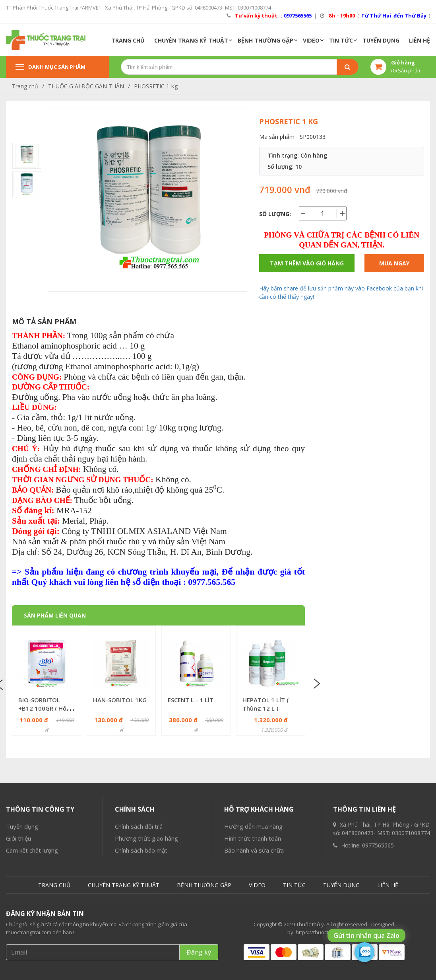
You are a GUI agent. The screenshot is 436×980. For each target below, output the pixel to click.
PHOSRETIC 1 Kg (156, 86)
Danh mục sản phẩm (50, 67)
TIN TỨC (341, 40)
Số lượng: (275, 214)
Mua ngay (394, 263)
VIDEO (311, 40)
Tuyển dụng (22, 934)
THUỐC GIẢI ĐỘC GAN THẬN (86, 86)
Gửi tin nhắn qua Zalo (366, 935)
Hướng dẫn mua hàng (253, 934)
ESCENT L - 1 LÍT (191, 700)
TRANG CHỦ (128, 40)
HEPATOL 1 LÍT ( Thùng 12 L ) (265, 704)
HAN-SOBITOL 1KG (120, 700)
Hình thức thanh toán (253, 946)
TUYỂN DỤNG (381, 40)
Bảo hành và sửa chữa (254, 958)
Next (316, 684)
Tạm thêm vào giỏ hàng (307, 263)
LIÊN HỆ (420, 40)
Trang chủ (25, 86)
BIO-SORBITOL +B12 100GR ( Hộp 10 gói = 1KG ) (44, 708)
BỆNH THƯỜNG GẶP (265, 40)
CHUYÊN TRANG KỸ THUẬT (191, 40)
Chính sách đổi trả (139, 934)
